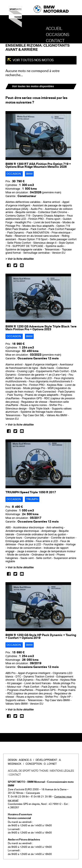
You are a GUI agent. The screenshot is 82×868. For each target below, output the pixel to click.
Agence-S (25, 760)
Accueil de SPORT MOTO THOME (28, 771)
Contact (55, 41)
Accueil (54, 29)
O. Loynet (50, 764)
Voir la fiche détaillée (21, 259)
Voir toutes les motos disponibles (33, 86)
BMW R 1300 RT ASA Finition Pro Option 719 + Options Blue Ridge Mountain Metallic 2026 (38, 165)
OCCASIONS (58, 35)
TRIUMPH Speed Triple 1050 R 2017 (31, 492)
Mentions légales (62, 771)
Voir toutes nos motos (33, 60)
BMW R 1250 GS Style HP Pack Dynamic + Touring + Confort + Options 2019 (41, 636)
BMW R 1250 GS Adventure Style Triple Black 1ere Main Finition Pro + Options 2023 (41, 328)
